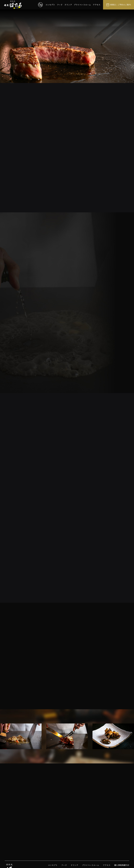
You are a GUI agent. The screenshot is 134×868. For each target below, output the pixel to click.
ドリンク (68, 5)
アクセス (97, 5)
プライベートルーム (82, 5)
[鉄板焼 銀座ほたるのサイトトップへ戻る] (13, 5)
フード (60, 5)
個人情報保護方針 (122, 865)
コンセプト (50, 5)
